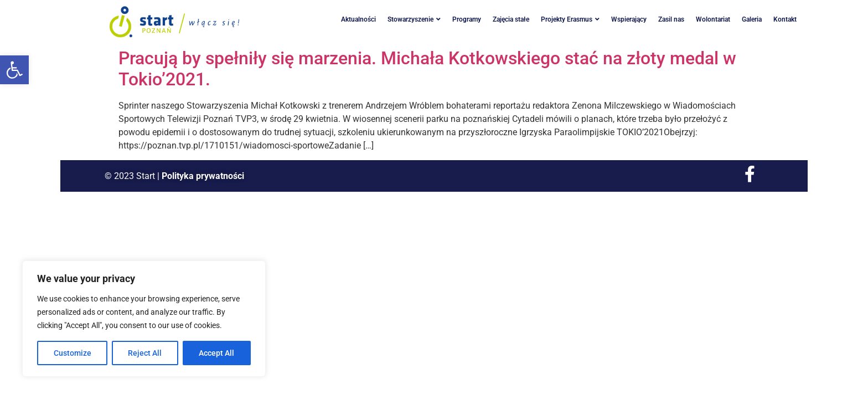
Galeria (752, 19)
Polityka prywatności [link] (203, 176)
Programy (467, 19)
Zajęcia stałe (511, 19)
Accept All (217, 353)
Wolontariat (713, 19)
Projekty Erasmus (570, 19)
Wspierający (629, 19)
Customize (73, 353)
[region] (144, 319)
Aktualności (358, 19)
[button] (14, 70)
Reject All (145, 353)
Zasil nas (671, 19)
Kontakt (785, 19)
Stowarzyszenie (414, 19)
